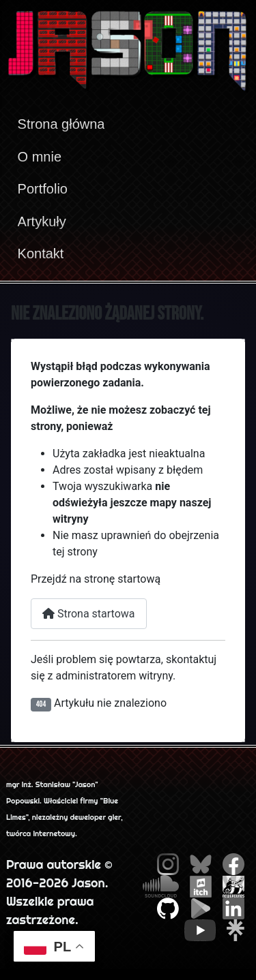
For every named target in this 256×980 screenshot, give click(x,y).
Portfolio (43, 189)
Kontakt (41, 254)
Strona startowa (89, 614)
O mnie (40, 157)
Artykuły (42, 221)
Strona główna (61, 124)
